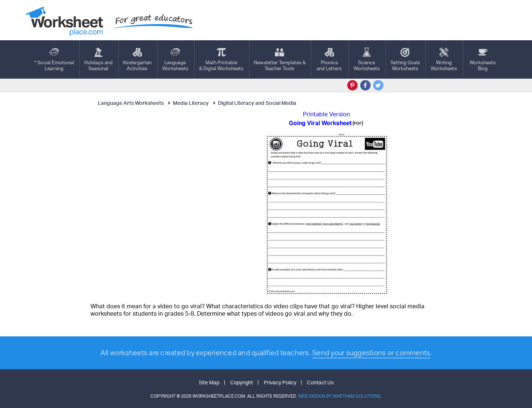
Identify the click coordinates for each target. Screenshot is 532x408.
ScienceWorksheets (367, 59)
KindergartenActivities (137, 59)
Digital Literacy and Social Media (254, 103)
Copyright (242, 382)
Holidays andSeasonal (98, 59)
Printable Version (326, 114)
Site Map (209, 382)
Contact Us (320, 382)
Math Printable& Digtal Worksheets (221, 59)
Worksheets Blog (483, 59)
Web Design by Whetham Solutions (339, 396)
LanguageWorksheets (175, 59)
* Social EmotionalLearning (54, 59)
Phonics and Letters (329, 59)
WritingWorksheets (444, 59)
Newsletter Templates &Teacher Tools (280, 59)
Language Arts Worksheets (131, 103)
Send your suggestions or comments (371, 353)
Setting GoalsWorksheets (405, 59)
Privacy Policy (280, 382)
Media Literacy (187, 103)
